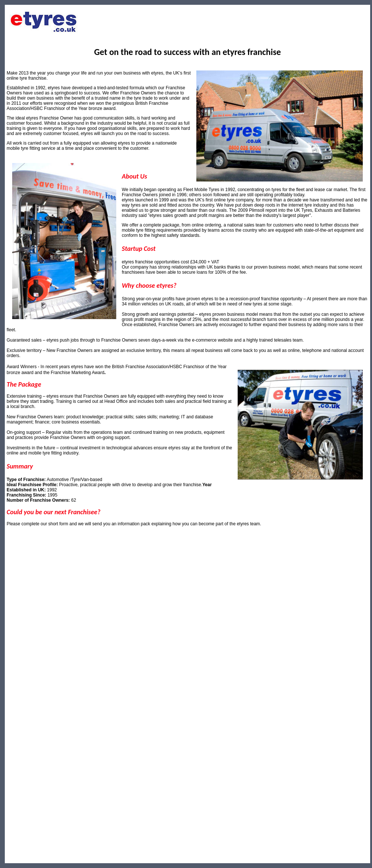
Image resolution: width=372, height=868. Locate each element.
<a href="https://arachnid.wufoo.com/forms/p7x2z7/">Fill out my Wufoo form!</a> (187, 669)
